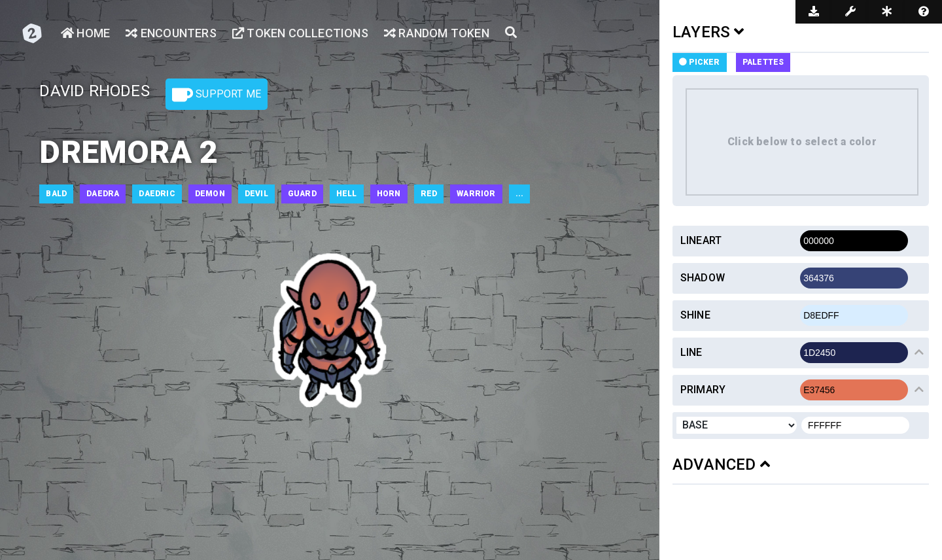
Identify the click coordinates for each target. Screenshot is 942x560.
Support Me (217, 95)
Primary (703, 390)
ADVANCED (721, 464)
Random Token (437, 33)
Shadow (703, 278)
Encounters (171, 33)
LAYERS (708, 32)
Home (85, 33)
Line (691, 352)
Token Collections (300, 33)
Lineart (701, 240)
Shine (695, 315)
